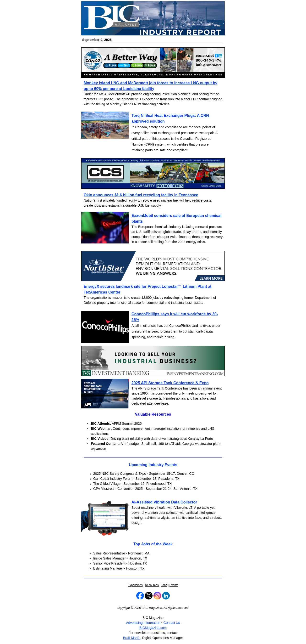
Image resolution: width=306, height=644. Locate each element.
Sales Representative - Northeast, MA (121, 553)
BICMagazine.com (153, 628)
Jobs (164, 585)
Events (174, 585)
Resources (152, 585)
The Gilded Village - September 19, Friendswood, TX (132, 484)
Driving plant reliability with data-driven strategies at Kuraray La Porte (162, 439)
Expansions (135, 585)
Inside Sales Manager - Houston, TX (120, 558)
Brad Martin (132, 638)
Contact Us (172, 623)
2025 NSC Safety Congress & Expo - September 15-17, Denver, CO (144, 474)
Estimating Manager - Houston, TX (119, 568)
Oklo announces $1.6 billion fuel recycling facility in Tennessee (141, 195)
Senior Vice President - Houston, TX (120, 563)
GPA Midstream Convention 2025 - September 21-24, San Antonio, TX (145, 489)
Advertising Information (143, 623)
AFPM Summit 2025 (127, 424)
